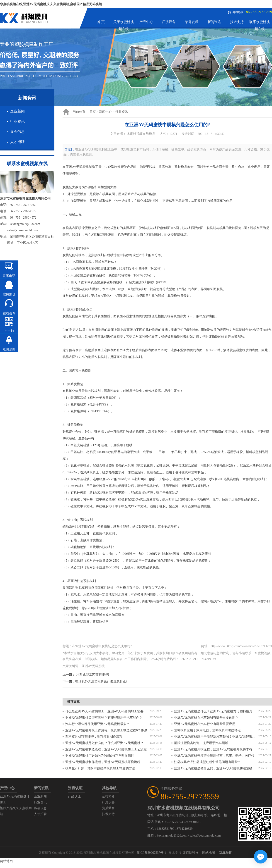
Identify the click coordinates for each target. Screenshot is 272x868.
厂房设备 (169, 22)
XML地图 (225, 853)
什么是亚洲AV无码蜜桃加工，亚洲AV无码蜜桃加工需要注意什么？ (107, 711)
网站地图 (209, 853)
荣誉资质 (192, 22)
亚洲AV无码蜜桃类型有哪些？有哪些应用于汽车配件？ (104, 718)
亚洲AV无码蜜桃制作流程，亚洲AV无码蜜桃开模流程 (103, 762)
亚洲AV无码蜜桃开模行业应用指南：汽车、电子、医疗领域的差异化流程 (216, 756)
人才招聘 (17, 142)
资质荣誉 (108, 808)
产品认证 (74, 796)
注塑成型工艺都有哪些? (93, 675)
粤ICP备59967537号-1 (151, 853)
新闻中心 (105, 112)
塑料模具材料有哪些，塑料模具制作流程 (94, 737)
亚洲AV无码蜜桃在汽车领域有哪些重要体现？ (206, 718)
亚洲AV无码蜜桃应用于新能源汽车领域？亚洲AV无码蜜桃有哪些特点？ (216, 737)
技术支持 (237, 22)
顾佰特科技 (190, 853)
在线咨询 (9, 313)
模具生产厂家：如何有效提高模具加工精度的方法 (100, 768)
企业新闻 (17, 111)
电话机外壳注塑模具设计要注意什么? (101, 681)
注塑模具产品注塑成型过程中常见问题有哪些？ (207, 762)
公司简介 (108, 796)
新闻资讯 (214, 22)
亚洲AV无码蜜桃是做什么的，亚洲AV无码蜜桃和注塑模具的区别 (216, 768)
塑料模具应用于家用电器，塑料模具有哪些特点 (207, 730)
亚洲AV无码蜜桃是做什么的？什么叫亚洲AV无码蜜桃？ (104, 743)
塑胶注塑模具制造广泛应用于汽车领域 (201, 743)
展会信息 (17, 132)
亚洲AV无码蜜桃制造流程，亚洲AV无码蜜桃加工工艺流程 (106, 749)
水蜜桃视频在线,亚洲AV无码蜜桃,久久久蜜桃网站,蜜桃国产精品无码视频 (51, 4)
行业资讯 (17, 121)
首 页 (101, 22)
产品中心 (146, 22)
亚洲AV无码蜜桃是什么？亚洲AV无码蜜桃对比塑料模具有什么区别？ (216, 711)
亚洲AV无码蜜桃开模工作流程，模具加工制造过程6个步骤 (106, 730)
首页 (93, 112)
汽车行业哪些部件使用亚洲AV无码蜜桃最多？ (97, 724)
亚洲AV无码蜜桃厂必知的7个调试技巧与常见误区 (100, 756)
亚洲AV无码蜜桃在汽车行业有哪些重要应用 (205, 724)
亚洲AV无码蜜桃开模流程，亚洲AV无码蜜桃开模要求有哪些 (216, 749)
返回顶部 (9, 349)
